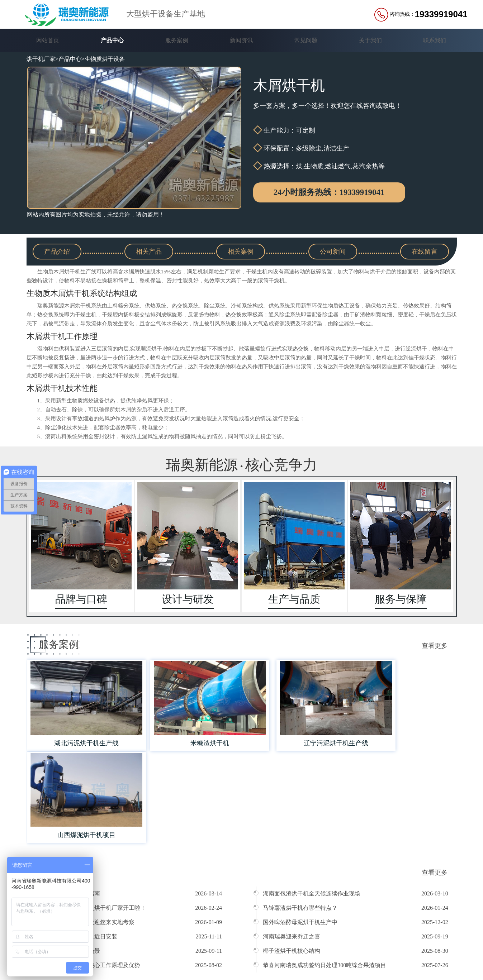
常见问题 (306, 40)
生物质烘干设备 (105, 59)
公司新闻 (333, 251)
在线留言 (425, 251)
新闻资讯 (241, 40)
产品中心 (112, 40)
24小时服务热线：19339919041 (329, 192)
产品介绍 (57, 251)
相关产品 (149, 251)
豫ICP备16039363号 (197, 963)
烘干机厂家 (41, 59)
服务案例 (177, 40)
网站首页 (48, 40)
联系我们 (435, 40)
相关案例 (241, 251)
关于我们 (370, 40)
